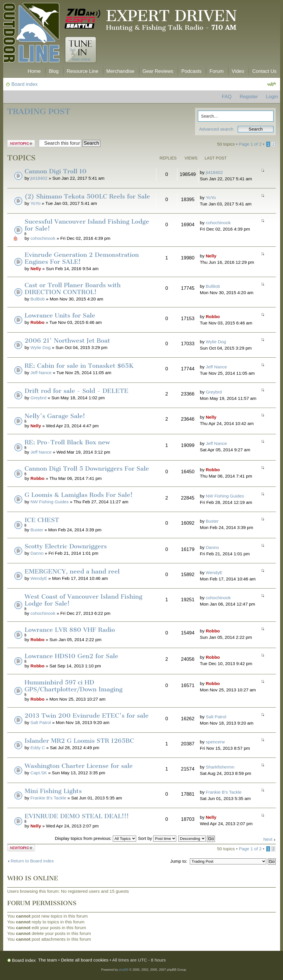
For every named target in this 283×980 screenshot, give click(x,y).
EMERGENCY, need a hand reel (72, 571)
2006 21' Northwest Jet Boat (67, 340)
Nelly (36, 269)
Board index (25, 84)
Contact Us (264, 71)
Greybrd (38, 398)
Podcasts (191, 71)
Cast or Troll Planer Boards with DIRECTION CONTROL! (73, 288)
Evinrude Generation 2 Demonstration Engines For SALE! (82, 258)
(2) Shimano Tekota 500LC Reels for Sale (87, 196)
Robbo (37, 322)
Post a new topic (21, 143)
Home (34, 71)
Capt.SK (39, 773)
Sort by (157, 838)
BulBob (38, 299)
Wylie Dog (40, 347)
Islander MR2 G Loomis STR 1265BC (79, 741)
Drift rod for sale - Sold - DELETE (76, 391)
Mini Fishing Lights (53, 791)
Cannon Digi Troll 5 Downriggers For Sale (87, 468)
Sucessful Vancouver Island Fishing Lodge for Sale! (87, 225)
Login (272, 97)
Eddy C (38, 748)
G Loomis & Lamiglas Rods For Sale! (79, 495)
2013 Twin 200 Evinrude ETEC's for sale (87, 715)
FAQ (227, 97)
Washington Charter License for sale (79, 766)
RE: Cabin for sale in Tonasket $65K (79, 366)
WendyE (39, 578)
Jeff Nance (41, 373)
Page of (250, 144)
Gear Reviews (158, 71)
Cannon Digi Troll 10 (56, 171)
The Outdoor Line (31, 34)
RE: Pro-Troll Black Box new (67, 442)
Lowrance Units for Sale (60, 315)
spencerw (215, 742)
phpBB (124, 970)
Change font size (272, 84)
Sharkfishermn (220, 767)
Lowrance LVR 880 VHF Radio (70, 630)
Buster (37, 530)
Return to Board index (32, 861)
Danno (37, 553)
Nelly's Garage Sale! (55, 416)
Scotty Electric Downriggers (66, 546)
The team (48, 960)
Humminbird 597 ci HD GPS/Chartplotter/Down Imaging (74, 686)
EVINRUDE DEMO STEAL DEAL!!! (77, 816)
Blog (54, 71)
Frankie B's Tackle (48, 798)
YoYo (35, 203)
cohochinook (43, 238)
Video (238, 71)
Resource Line (83, 71)
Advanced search (216, 129)
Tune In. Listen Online (81, 50)
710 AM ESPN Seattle (83, 19)
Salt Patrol (41, 722)
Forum (217, 71)
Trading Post (39, 111)
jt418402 (39, 178)
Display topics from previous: (95, 838)
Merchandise (120, 71)
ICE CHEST (42, 520)
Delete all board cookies (85, 960)
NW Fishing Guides (49, 502)
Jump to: (179, 861)
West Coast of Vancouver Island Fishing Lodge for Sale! (83, 600)
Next (268, 839)
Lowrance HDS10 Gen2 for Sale (71, 656)
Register (249, 97)
